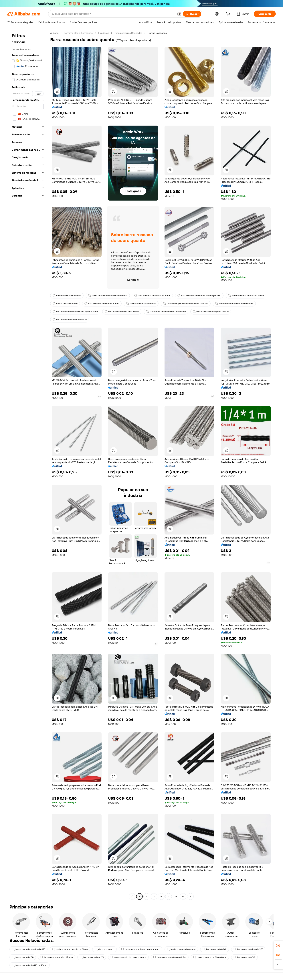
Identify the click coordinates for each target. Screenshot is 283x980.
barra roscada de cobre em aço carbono (75, 312)
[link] (278, 945)
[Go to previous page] (132, 896)
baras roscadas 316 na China (170, 957)
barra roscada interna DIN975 (70, 320)
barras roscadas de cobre (141, 304)
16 (183, 896)
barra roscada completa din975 (211, 312)
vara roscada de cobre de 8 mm (152, 296)
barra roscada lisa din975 (248, 949)
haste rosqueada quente (181, 949)
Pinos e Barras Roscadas (128, 33)
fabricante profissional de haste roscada (186, 304)
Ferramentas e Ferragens (78, 33)
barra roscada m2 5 (92, 957)
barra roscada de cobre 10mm (102, 304)
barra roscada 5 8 (244, 957)
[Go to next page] (190, 896)
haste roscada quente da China (70, 949)
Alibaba (54, 33)
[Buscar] (192, 14)
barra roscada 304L (215, 949)
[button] (179, 14)
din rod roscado (104, 949)
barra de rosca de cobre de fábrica (108, 296)
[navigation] (28, 465)
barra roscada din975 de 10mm (30, 965)
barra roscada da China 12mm (122, 312)
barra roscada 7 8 (23, 957)
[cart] (229, 14)
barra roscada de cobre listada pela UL (199, 296)
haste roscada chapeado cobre (246, 296)
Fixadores (104, 33)
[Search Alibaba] (113, 14)
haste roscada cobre (65, 304)
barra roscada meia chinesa (57, 957)
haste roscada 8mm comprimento (141, 949)
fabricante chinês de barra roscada (166, 312)
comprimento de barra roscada (128, 957)
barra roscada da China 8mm (210, 957)
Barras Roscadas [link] (157, 33)
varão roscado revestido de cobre (234, 304)
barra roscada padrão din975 (28, 949)
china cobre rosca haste (67, 296)
